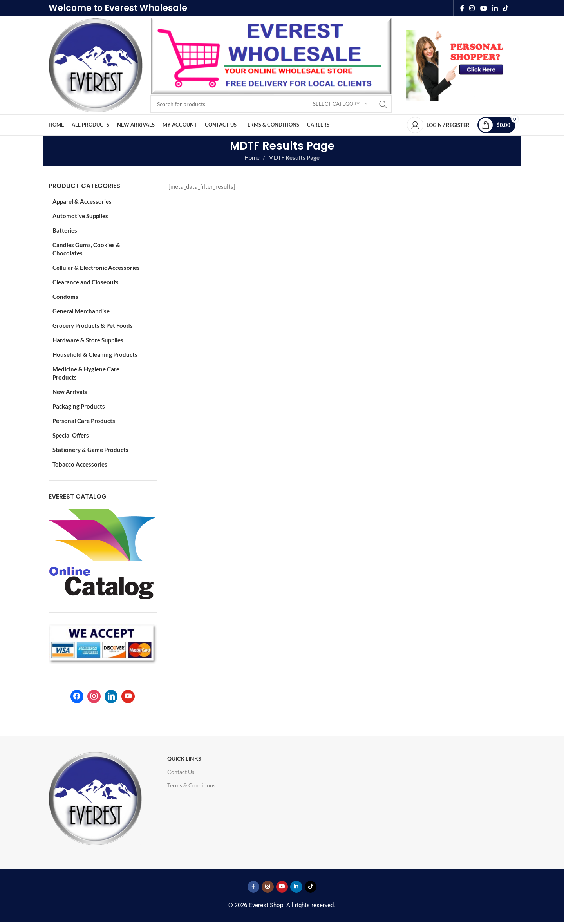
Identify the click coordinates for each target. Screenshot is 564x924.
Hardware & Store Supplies (88, 340)
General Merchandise (81, 311)
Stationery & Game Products (90, 450)
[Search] (271, 104)
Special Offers (71, 435)
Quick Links (184, 759)
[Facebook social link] (462, 8)
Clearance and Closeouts (86, 282)
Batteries (65, 230)
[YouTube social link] (484, 8)
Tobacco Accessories (80, 464)
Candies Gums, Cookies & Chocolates (86, 249)
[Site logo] (96, 65)
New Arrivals (70, 392)
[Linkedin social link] (495, 8)
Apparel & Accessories (82, 201)
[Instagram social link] (472, 8)
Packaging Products (79, 406)
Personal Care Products (84, 421)
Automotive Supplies (80, 216)
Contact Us (181, 772)
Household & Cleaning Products (95, 354)
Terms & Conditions (191, 785)
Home (252, 157)
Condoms (65, 297)
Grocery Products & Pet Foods (93, 325)
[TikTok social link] (506, 8)
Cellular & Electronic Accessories (96, 268)
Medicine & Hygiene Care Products (86, 373)
